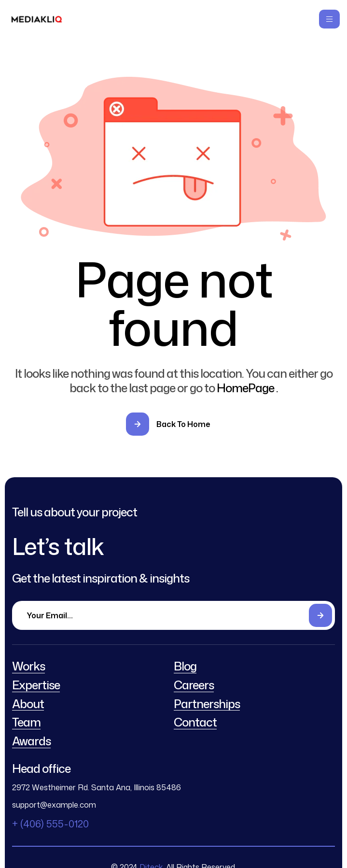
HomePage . (247, 388)
